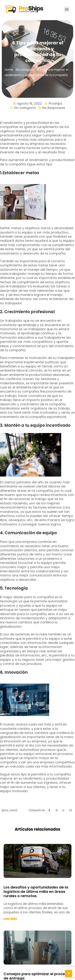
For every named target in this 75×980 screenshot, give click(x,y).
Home (9, 70)
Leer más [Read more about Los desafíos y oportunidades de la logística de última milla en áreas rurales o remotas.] (10, 919)
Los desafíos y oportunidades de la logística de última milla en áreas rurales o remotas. (36, 892)
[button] (67, 9)
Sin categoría (25, 70)
